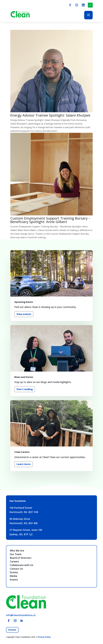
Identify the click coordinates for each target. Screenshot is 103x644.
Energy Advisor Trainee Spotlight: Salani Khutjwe (50, 115)
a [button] (88, 15)
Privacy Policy (44, 637)
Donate (12, 630)
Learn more (24, 464)
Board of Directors (21, 558)
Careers (14, 561)
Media (13, 576)
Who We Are (17, 551)
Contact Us (16, 569)
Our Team (16, 554)
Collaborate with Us (22, 565)
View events (24, 314)
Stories (14, 572)
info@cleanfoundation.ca (21, 615)
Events (14, 580)
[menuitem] (70, 5)
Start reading (25, 389)
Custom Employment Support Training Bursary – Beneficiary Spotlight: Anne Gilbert (50, 220)
